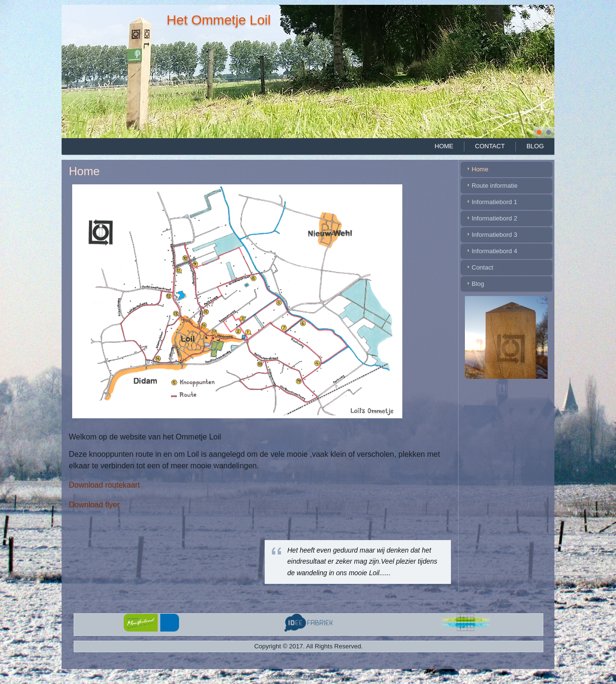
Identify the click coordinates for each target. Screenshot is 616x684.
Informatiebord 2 (494, 218)
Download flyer (94, 505)
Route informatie (494, 186)
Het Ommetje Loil (218, 20)
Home (444, 146)
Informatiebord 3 (494, 235)
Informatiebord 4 (494, 251)
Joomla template (284, 677)
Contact (490, 146)
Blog (535, 146)
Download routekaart (104, 485)
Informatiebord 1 (494, 202)
